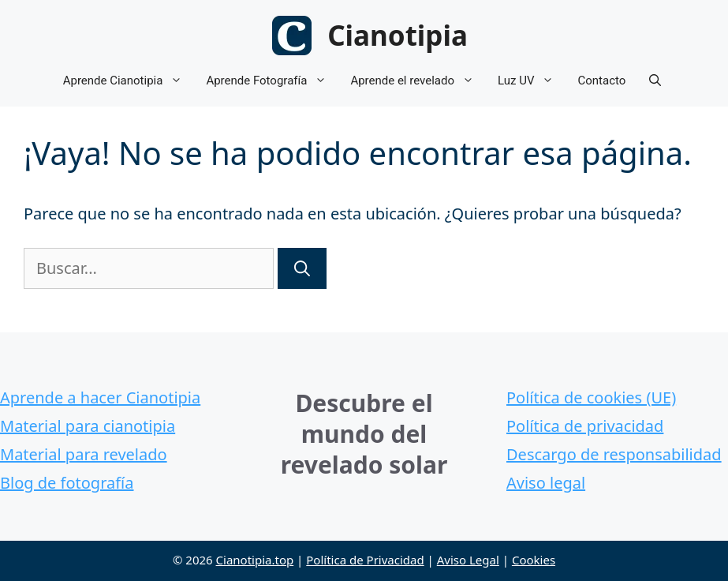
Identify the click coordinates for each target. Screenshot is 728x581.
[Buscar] (302, 268)
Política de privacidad (585, 426)
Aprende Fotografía (272, 81)
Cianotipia (398, 35)
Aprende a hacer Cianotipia (100, 397)
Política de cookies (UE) (591, 397)
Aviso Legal (468, 560)
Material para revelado (84, 454)
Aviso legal (546, 483)
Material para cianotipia (88, 426)
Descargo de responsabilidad (614, 454)
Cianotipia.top (255, 560)
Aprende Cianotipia (129, 81)
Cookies (534, 560)
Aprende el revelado (418, 81)
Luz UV (532, 81)
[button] (655, 81)
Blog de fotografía (67, 483)
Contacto (601, 81)
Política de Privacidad (365, 560)
